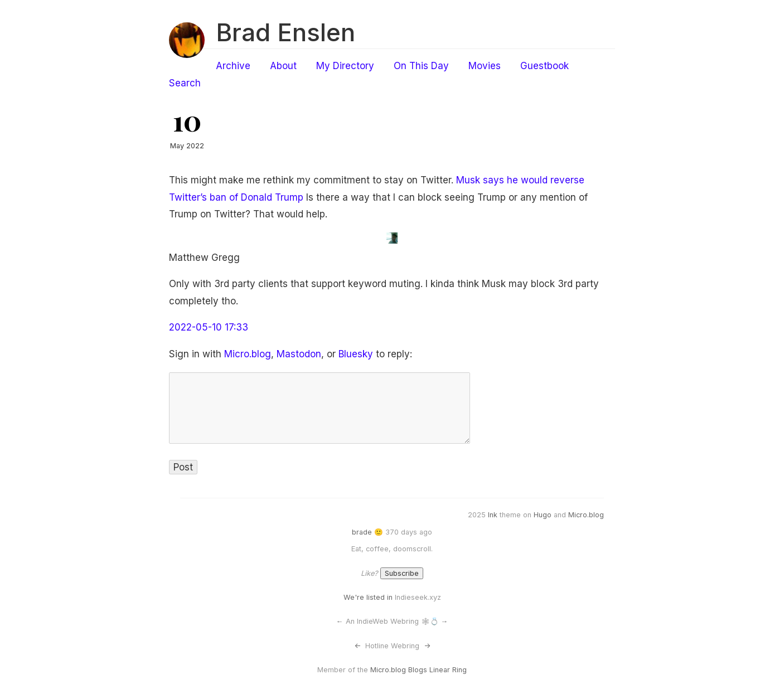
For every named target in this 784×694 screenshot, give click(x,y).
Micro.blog (248, 354)
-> (427, 646)
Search (185, 83)
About (283, 66)
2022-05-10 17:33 (209, 327)
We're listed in (368, 597)
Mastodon (299, 354)
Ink (493, 515)
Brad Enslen (285, 32)
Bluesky (356, 354)
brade (362, 532)
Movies (485, 66)
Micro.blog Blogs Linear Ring (418, 670)
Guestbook (545, 66)
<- (357, 646)
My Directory (345, 66)
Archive (233, 66)
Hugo (543, 515)
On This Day (421, 66)
